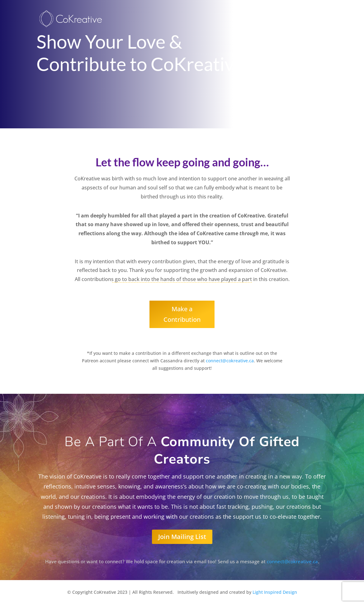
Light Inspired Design (275, 592)
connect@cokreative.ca (230, 361)
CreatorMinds (311, 20)
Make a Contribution (182, 314)
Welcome (276, 20)
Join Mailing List (182, 537)
